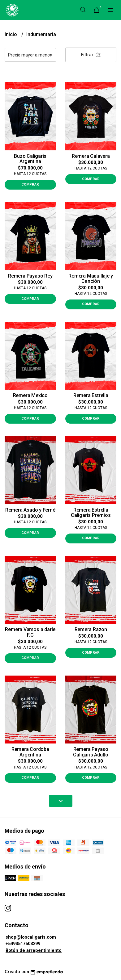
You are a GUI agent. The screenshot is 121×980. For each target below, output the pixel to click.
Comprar (30, 184)
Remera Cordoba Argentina (30, 752)
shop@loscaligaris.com (31, 937)
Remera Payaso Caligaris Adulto (91, 752)
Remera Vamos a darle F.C (30, 632)
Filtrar (91, 55)
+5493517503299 (23, 944)
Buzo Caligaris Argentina (30, 159)
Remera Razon (91, 629)
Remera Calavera (91, 156)
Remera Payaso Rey (30, 276)
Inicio (11, 34)
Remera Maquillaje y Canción (91, 279)
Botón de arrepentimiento (34, 951)
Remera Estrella (91, 395)
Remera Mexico (30, 395)
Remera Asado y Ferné (30, 510)
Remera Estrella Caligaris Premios (91, 513)
